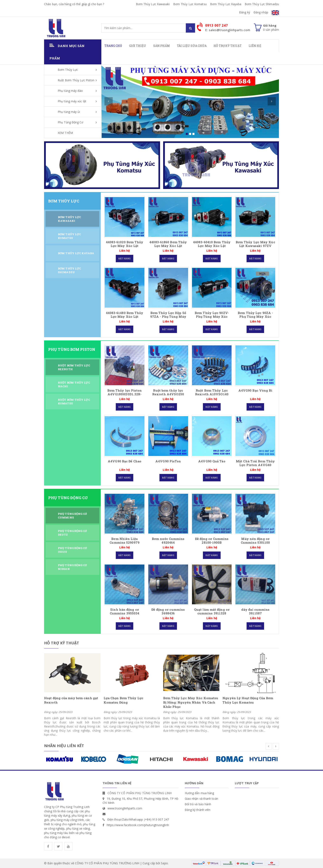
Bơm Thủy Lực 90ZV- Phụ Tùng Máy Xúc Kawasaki (212, 316)
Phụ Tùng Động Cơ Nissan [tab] (72, 567)
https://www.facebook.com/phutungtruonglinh (138, 825)
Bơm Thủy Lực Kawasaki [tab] (69, 219)
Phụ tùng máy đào (70, 91)
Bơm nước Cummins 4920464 (168, 541)
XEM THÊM (65, 133)
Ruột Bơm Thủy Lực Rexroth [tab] (74, 367)
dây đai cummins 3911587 (255, 611)
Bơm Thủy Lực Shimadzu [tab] (69, 270)
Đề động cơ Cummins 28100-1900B (212, 541)
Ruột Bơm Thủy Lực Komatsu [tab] (74, 402)
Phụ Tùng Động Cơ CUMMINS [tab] (72, 516)
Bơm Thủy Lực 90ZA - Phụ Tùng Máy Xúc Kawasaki (255, 316)
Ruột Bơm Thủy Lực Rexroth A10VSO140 (212, 392)
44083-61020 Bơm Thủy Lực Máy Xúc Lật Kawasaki (125, 246)
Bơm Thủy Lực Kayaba (226, 4)
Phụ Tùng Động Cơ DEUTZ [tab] (72, 533)
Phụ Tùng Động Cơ (71, 122)
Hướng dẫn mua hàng (200, 793)
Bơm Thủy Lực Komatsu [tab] (69, 236)
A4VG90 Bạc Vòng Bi (255, 390)
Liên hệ (255, 46)
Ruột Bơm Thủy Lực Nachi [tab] (74, 384)
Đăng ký (245, 12)
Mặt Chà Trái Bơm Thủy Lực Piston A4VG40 (255, 463)
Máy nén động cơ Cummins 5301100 (255, 541)
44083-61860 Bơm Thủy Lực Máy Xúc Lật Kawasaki (168, 246)
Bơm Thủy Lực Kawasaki (153, 4)
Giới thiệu (138, 46)
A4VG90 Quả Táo (212, 461)
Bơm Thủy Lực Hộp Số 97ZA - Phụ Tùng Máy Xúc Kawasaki (168, 316)
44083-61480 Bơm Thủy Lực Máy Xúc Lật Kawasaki (125, 316)
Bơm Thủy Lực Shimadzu (262, 4)
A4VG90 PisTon (168, 461)
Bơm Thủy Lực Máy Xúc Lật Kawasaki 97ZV (255, 244)
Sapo (164, 863)
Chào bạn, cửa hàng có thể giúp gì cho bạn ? (74, 4)
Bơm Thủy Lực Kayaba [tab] (76, 253)
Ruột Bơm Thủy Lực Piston (76, 80)
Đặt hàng (125, 259)
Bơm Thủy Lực (68, 70)
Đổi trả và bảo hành (198, 804)
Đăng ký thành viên (198, 810)
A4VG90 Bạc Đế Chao (125, 461)
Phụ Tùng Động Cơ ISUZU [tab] (72, 550)
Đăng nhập (261, 12)
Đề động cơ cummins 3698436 (168, 611)
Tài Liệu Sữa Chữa (192, 46)
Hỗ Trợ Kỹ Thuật (228, 46)
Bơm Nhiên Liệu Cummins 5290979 (125, 541)
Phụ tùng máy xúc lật (72, 101)
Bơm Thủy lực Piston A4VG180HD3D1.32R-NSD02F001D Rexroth (125, 394)
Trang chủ (113, 46)
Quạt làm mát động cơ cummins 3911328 (212, 611)
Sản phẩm (162, 46)
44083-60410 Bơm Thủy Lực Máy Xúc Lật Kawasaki (212, 246)
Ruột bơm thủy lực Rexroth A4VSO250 (168, 392)
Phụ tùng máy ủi (69, 112)
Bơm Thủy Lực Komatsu (190, 4)
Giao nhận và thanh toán (201, 799)
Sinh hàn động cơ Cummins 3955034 (125, 611)
